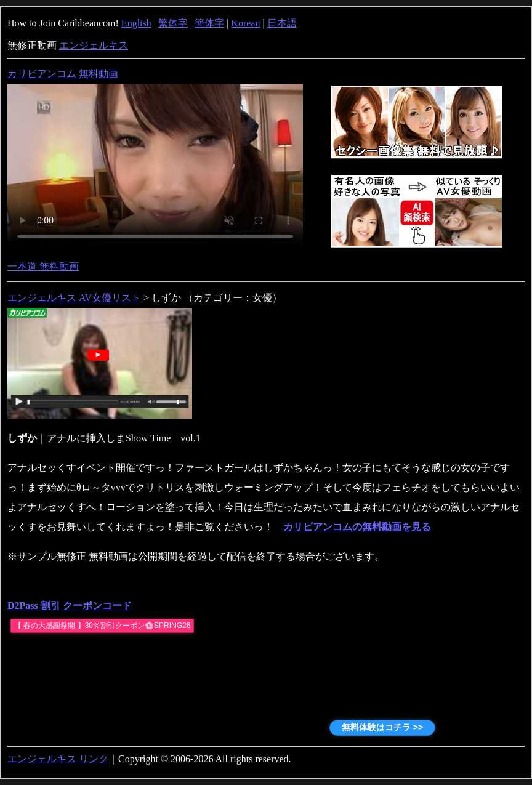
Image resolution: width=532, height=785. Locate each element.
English (136, 23)
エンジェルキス (94, 45)
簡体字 (209, 23)
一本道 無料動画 (43, 266)
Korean (245, 23)
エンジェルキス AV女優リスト (74, 298)
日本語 (282, 23)
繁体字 (173, 23)
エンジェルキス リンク (58, 759)
